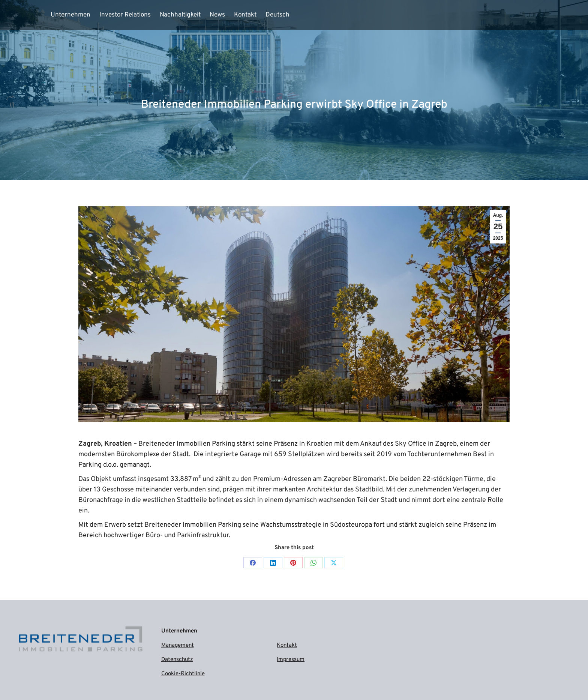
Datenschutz (177, 660)
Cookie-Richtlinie (183, 674)
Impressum (291, 660)
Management (178, 645)
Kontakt (287, 645)
